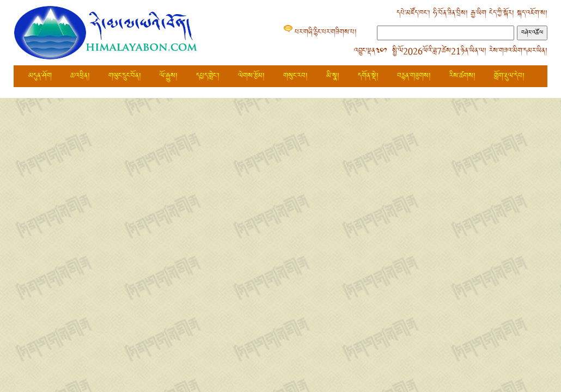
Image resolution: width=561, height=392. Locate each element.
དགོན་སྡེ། (368, 76)
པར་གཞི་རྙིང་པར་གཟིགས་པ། (326, 32)
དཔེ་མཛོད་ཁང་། (413, 13)
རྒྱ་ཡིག (478, 13)
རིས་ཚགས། (462, 76)
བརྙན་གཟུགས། (414, 76)
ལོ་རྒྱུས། (169, 76)
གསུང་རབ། (295, 76)
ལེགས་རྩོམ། (251, 76)
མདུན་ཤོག (40, 76)
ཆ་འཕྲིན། (80, 76)
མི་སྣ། (333, 76)
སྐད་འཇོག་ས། (532, 13)
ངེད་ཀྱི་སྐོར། (502, 13)
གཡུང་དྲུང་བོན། (125, 76)
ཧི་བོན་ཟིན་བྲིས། (450, 13)
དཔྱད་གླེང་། (208, 76)
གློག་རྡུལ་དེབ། (509, 76)
